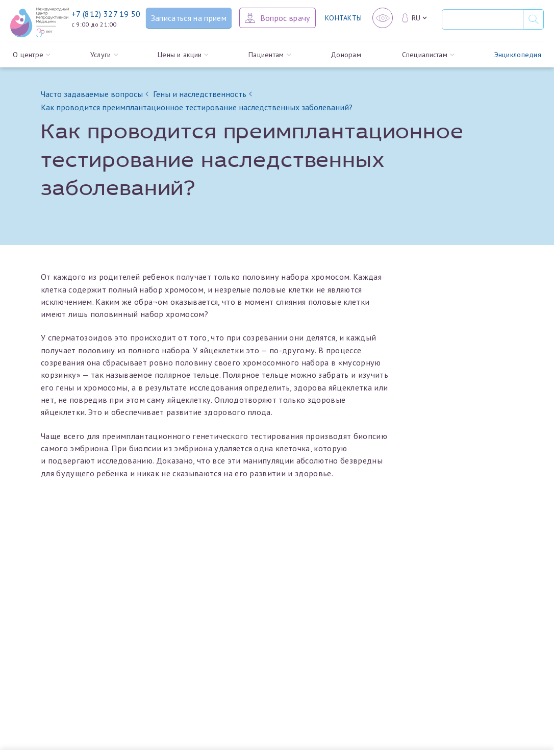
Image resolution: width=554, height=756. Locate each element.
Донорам (346, 59)
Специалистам (428, 59)
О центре (32, 59)
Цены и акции (183, 59)
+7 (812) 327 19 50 (106, 14)
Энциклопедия (518, 59)
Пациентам (270, 59)
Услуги (104, 59)
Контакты (343, 18)
